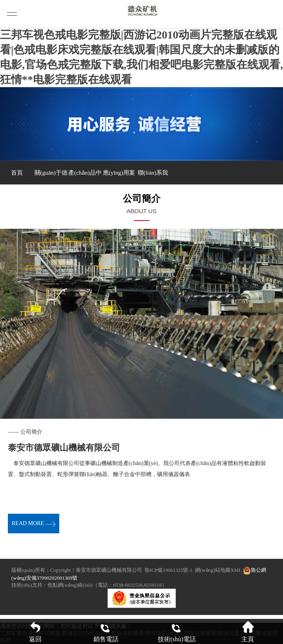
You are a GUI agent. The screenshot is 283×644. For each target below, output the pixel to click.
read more (34, 523)
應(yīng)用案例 (119, 177)
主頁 (248, 632)
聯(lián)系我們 (153, 177)
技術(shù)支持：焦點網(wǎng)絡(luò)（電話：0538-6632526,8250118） (89, 585)
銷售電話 (106, 632)
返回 (35, 632)
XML (236, 570)
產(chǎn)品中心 (85, 177)
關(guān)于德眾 (51, 177)
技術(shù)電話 (177, 632)
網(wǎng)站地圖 (213, 570)
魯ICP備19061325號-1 (168, 570)
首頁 (17, 173)
